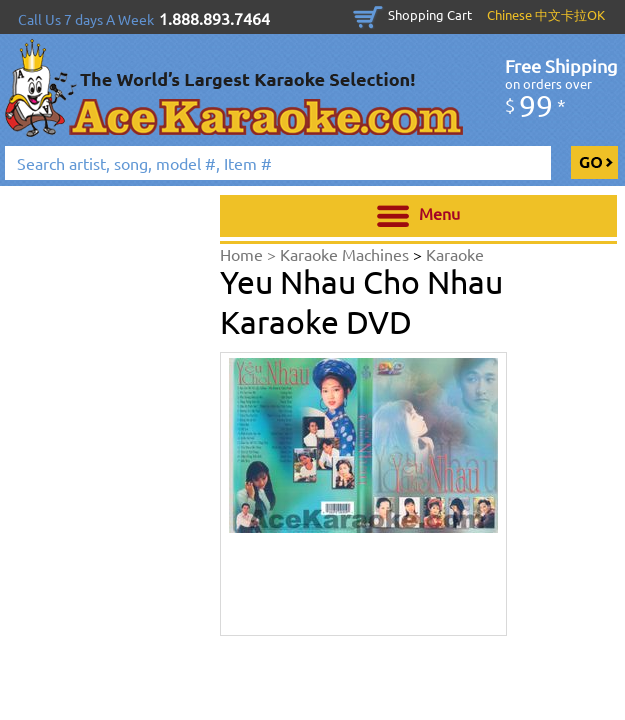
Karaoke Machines (346, 254)
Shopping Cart (430, 14)
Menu (418, 216)
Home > (250, 254)
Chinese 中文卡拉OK (546, 14)
